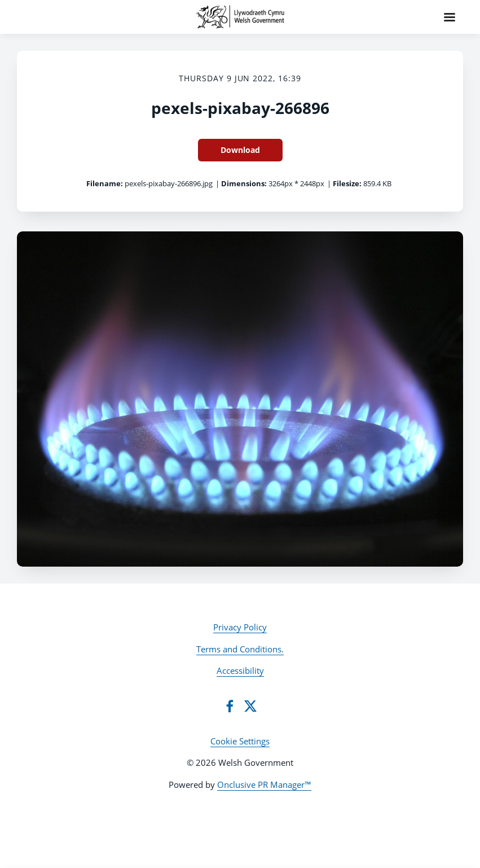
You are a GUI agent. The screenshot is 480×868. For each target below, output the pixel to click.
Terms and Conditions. (240, 649)
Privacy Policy (240, 627)
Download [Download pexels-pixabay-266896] (240, 150)
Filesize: (347, 183)
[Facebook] (230, 706)
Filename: (105, 183)
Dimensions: (244, 183)
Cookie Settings (240, 741)
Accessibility (240, 670)
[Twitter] (250, 706)
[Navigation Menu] (450, 17)
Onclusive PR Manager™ (264, 784)
